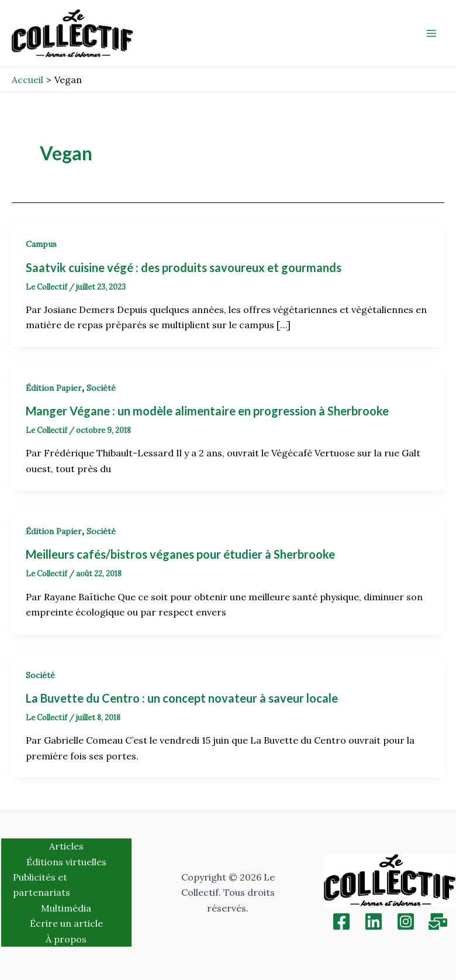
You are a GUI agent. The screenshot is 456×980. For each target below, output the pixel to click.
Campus (41, 244)
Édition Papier (54, 388)
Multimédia (66, 908)
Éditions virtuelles (66, 862)
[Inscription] (438, 921)
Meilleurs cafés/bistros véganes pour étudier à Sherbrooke (180, 554)
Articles (66, 846)
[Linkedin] (374, 921)
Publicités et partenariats (42, 885)
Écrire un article (66, 923)
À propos (66, 939)
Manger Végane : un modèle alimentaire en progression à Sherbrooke (207, 411)
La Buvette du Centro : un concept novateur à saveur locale (182, 698)
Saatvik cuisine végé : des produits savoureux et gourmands (184, 267)
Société (101, 388)
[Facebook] (341, 921)
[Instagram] (406, 921)
